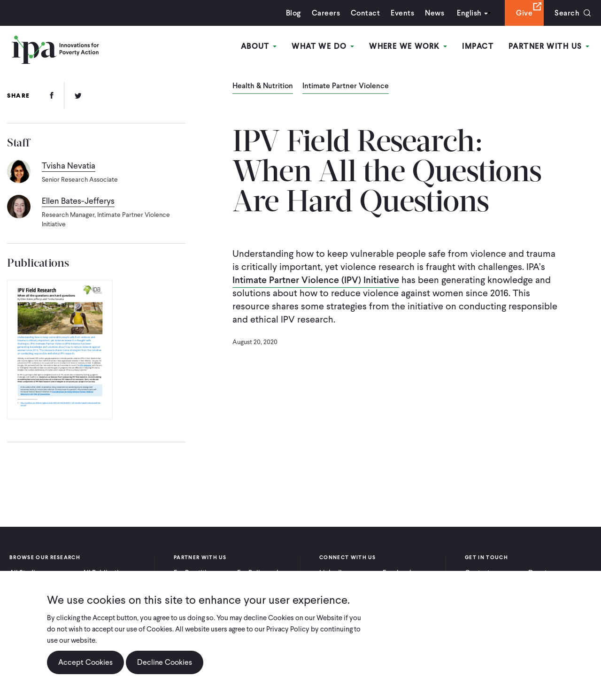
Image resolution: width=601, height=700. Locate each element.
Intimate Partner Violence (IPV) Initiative (316, 280)
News (435, 13)
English (469, 13)
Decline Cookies (165, 662)
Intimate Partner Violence (346, 86)
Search (567, 13)
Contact (365, 13)
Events (402, 13)
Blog (293, 13)
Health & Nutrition (263, 86)
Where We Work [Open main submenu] (408, 46)
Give (524, 13)
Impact (478, 46)
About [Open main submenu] (259, 46)
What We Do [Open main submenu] (323, 46)
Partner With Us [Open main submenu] (549, 46)
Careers (326, 13)
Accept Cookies (85, 662)
